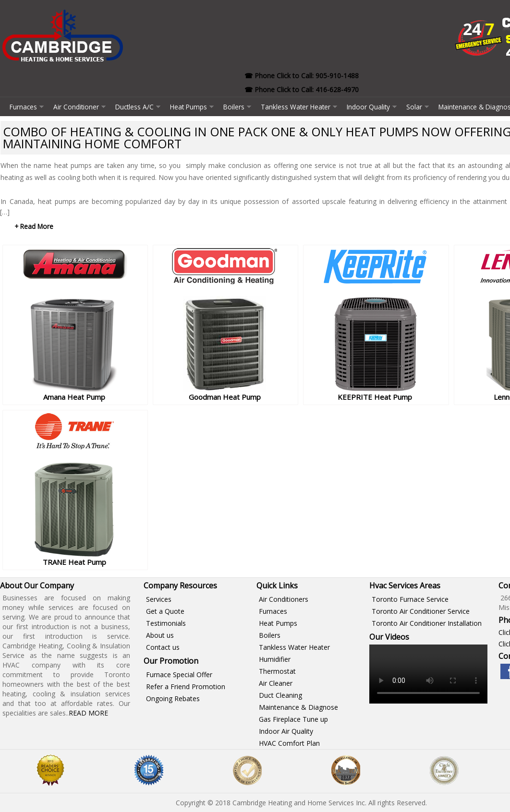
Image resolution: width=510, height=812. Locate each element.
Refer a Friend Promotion (186, 687)
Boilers (234, 107)
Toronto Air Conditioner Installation (427, 623)
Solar (414, 107)
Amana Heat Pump (74, 397)
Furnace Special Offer (179, 675)
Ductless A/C (134, 107)
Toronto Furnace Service (410, 599)
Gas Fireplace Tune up (293, 719)
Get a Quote (165, 611)
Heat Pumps (188, 107)
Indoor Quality (368, 107)
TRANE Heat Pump (74, 562)
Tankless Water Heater (296, 107)
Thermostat (277, 671)
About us (160, 635)
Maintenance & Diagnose (298, 707)
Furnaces (23, 107)
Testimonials (166, 623)
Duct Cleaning (280, 695)
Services (159, 599)
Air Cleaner (276, 683)
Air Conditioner (76, 107)
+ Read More (34, 226)
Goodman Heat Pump (225, 397)
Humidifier (275, 659)
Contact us (163, 647)
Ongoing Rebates (173, 699)
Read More (88, 713)
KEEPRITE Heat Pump (375, 397)
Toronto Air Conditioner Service (421, 611)
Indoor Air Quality (286, 731)
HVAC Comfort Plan (289, 743)
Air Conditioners (284, 599)
